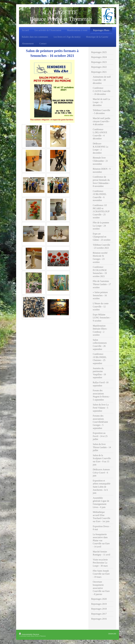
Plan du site (36, 634)
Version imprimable (26, 634)
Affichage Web (112, 633)
